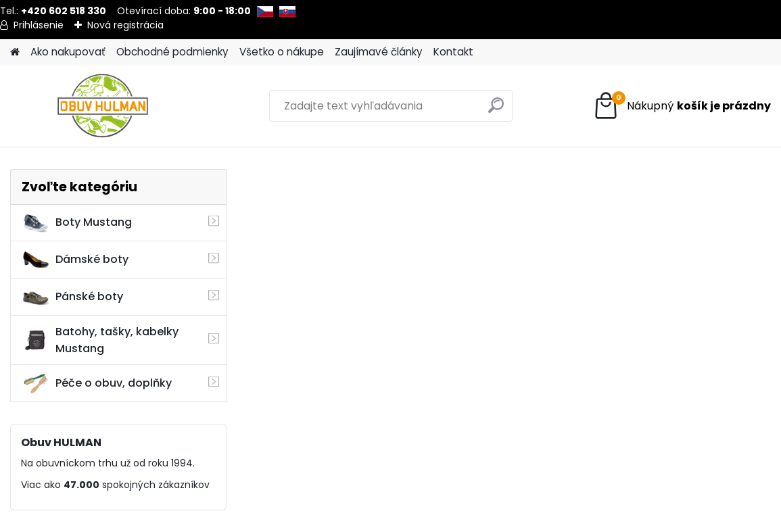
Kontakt (453, 52)
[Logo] (103, 106)
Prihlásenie (39, 25)
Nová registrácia (125, 25)
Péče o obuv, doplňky (97, 383)
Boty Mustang (77, 222)
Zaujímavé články (379, 52)
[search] (496, 111)
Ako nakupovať (68, 52)
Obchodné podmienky (172, 52)
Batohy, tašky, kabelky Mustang (100, 340)
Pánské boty (72, 297)
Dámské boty (75, 260)
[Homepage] (15, 52)
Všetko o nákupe (282, 52)
